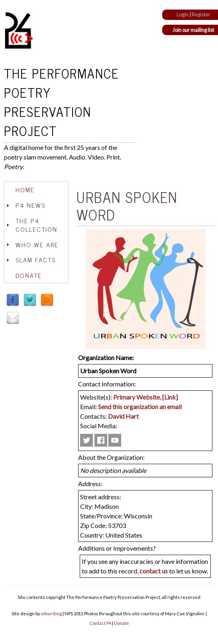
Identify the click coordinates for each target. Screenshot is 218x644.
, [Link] (169, 397)
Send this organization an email (140, 407)
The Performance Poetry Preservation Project (62, 102)
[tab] (36, 190)
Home (25, 189)
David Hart (123, 416)
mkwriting (51, 613)
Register (201, 14)
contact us (154, 571)
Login (183, 14)
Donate (29, 275)
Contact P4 (100, 623)
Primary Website (136, 397)
